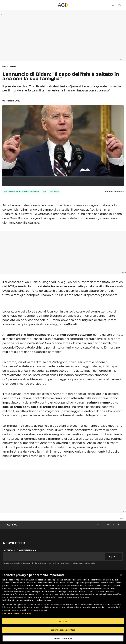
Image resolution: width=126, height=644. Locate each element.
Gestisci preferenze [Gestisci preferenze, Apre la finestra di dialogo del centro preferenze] (63, 638)
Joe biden (54, 192)
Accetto (63, 621)
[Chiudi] (121, 575)
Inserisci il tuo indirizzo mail (20, 550)
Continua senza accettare (63, 630)
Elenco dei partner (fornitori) (16, 613)
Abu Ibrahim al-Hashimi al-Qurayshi (21, 192)
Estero (13, 67)
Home (5, 67)
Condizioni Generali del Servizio (80, 563)
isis (44, 192)
